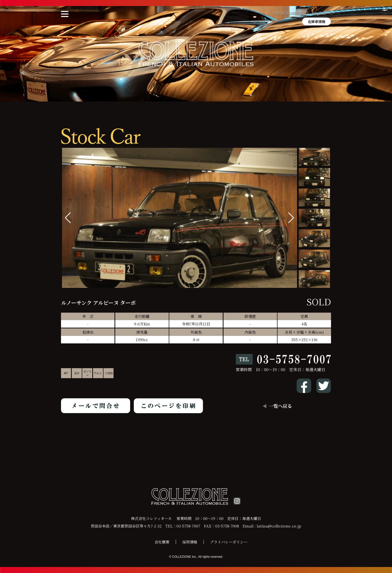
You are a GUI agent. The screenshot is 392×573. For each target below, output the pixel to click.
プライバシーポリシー (229, 542)
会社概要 (162, 542)
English (319, 13)
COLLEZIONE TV (288, 13)
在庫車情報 (316, 22)
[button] (291, 218)
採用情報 (190, 542)
